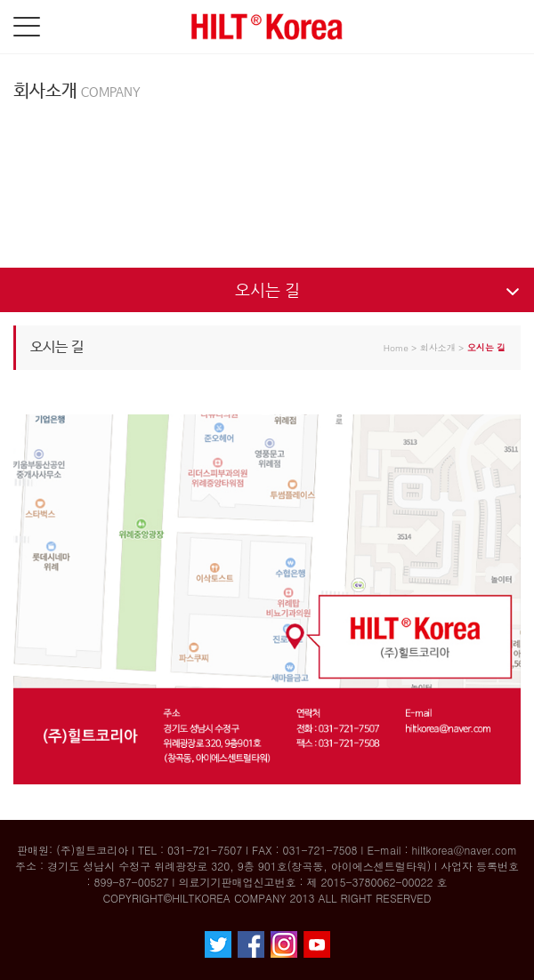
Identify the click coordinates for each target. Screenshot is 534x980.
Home (396, 348)
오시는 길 (267, 289)
